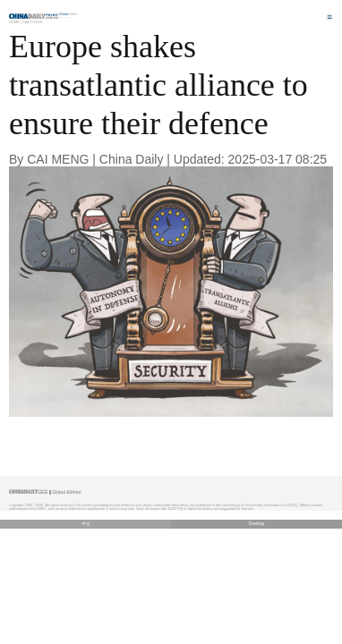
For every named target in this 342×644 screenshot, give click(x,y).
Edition (69, 14)
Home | (15, 22)
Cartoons (33, 22)
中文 (86, 524)
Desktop (257, 524)
